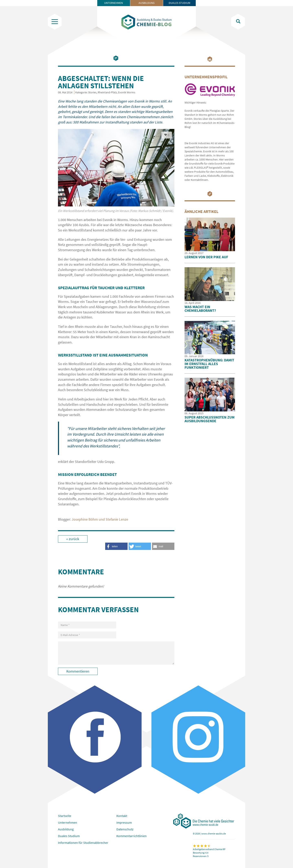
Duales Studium (179, 3)
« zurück (73, 539)
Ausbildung (147, 3)
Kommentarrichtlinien (132, 836)
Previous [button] (64, 164)
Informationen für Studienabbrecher (83, 843)
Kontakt (122, 816)
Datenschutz (125, 829)
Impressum (124, 822)
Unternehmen (114, 3)
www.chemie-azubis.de (214, 834)
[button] (163, 546)
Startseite (65, 816)
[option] (116, 173)
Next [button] (168, 164)
